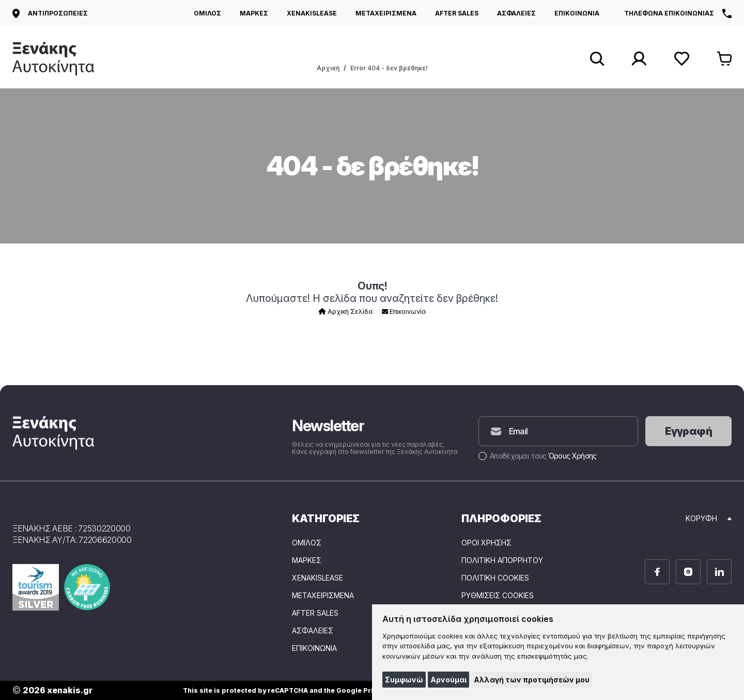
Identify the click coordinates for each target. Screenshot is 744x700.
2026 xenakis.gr (52, 690)
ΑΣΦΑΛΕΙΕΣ (516, 13)
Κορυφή (709, 518)
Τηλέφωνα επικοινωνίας (678, 13)
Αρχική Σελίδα (346, 311)
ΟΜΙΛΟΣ (207, 13)
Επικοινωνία (404, 311)
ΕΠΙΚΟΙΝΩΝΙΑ (577, 13)
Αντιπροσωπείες (50, 13)
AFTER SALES (457, 13)
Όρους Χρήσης (572, 456)
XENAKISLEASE (312, 13)
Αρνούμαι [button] (448, 680)
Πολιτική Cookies (495, 578)
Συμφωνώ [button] (404, 680)
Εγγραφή (688, 431)
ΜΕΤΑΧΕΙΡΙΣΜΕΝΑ (386, 13)
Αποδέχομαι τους (537, 456)
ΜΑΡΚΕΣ (254, 13)
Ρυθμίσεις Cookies (498, 596)
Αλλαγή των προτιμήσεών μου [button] (532, 680)
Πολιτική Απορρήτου (502, 560)
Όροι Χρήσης (486, 543)
